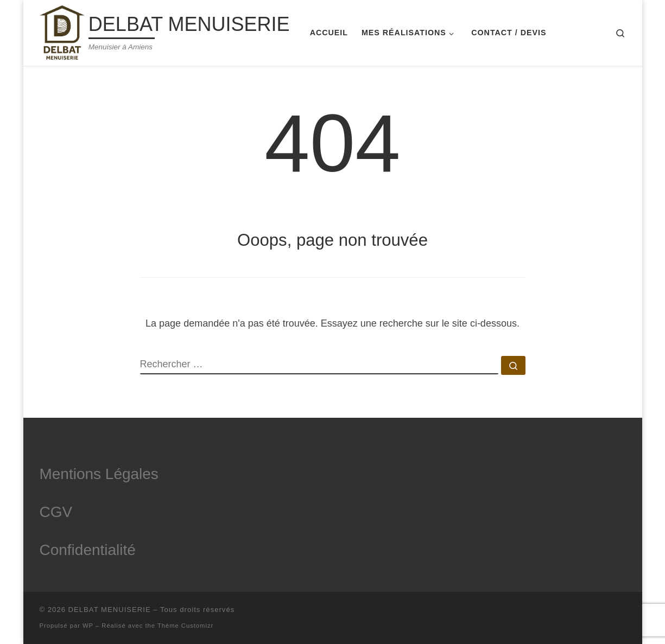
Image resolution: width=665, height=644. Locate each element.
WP (88, 626)
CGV (56, 512)
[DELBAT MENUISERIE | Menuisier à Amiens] (62, 31)
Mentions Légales (99, 474)
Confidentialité (88, 550)
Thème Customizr (185, 626)
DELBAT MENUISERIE (110, 610)
